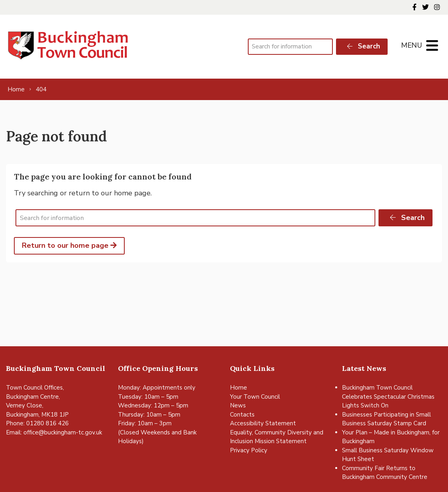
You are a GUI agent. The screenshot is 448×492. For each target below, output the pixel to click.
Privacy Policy (249, 450)
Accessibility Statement (263, 423)
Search (363, 46)
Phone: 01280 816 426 (37, 423)
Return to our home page (69, 245)
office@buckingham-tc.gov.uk (63, 432)
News (238, 405)
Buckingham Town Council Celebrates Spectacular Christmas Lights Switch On (388, 396)
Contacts (242, 415)
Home (238, 388)
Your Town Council (255, 397)
